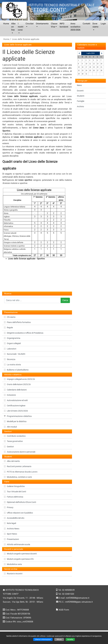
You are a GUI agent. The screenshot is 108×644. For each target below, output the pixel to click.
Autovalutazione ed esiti (16, 400)
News (79, 85)
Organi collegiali (12, 343)
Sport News (10, 534)
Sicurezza (10, 359)
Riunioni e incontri (13, 574)
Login (103, 24)
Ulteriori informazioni (43, 639)
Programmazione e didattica (18, 416)
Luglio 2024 (90, 53)
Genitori (9, 447)
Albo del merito (12, 461)
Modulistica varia (13, 564)
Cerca (65, 300)
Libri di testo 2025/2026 (16, 411)
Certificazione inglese (15, 406)
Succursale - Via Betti (14, 354)
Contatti (86, 24)
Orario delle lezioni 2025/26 (17, 384)
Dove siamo (95, 25)
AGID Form (64, 610)
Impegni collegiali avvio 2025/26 (19, 379)
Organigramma (12, 338)
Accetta (70, 639)
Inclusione (10, 395)
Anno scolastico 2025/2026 (75, 27)
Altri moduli (10, 427)
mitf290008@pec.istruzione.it (79, 602)
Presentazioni (11, 539)
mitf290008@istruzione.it (78, 598)
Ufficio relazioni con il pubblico (18, 513)
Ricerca (8, 294)
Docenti (80, 91)
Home (6, 24)
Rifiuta (59, 639)
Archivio (80, 106)
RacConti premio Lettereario (18, 466)
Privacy (9, 507)
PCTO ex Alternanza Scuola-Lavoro (21, 472)
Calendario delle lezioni (15, 390)
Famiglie (81, 101)
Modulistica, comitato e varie (18, 477)
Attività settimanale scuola (17, 544)
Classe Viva (54, 25)
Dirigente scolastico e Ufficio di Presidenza (24, 333)
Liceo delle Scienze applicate (26, 39)
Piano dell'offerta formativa (17, 322)
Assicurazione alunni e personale (20, 452)
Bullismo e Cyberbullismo (16, 370)
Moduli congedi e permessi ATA (19, 559)
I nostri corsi (21, 27)
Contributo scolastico (15, 436)
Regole (8, 328)
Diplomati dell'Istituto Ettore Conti (20, 502)
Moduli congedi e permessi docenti (20, 554)
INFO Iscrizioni (64, 25)
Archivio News (12, 529)
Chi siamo (10, 317)
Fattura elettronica (13, 497)
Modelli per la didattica (15, 421)
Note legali (10, 523)
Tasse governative (13, 441)
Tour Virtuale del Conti (15, 492)
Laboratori (10, 349)
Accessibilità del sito (14, 518)
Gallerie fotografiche (14, 486)
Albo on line (13, 27)
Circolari (30, 24)
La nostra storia (12, 365)
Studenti (81, 96)
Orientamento (42, 24)
